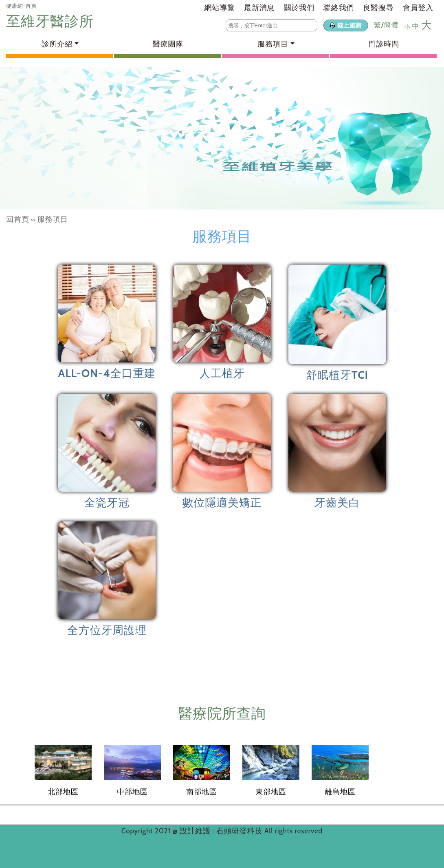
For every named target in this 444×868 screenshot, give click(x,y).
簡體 (391, 25)
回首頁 (18, 219)
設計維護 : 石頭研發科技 (222, 831)
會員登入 (418, 8)
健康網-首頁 (22, 6)
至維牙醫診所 (52, 21)
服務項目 (53, 219)
